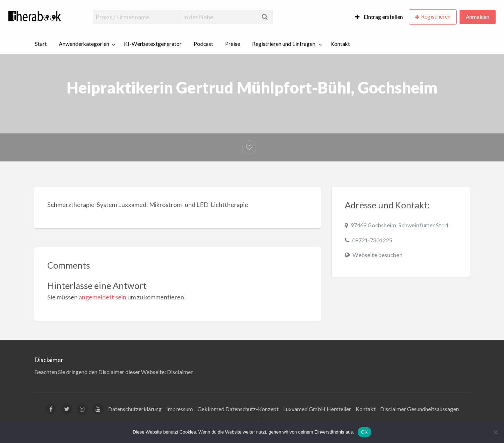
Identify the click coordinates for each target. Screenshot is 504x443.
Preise (233, 44)
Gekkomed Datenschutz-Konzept (238, 409)
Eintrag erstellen (379, 17)
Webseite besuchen (377, 255)
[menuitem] (379, 17)
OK (365, 432)
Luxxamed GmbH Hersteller (317, 409)
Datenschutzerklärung (135, 409)
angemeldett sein (103, 297)
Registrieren (436, 16)
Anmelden (478, 17)
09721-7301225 (372, 240)
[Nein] (495, 432)
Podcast (203, 44)
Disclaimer (180, 372)
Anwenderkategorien (84, 44)
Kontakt (340, 44)
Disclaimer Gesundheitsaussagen (419, 409)
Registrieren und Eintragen (284, 44)
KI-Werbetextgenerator (153, 44)
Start (41, 44)
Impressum (180, 409)
